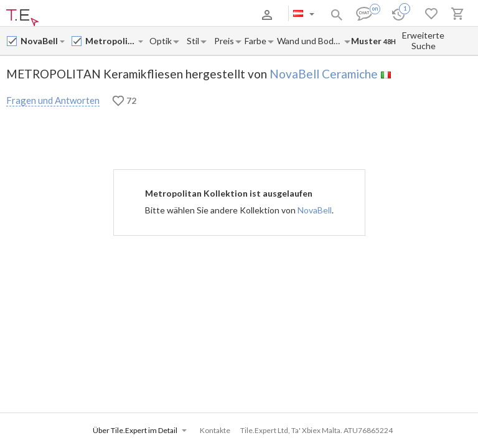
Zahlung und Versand (125, 15)
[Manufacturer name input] (40, 41)
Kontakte (181, 15)
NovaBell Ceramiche (324, 74)
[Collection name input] (111, 41)
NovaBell (315, 210)
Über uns (68, 15)
